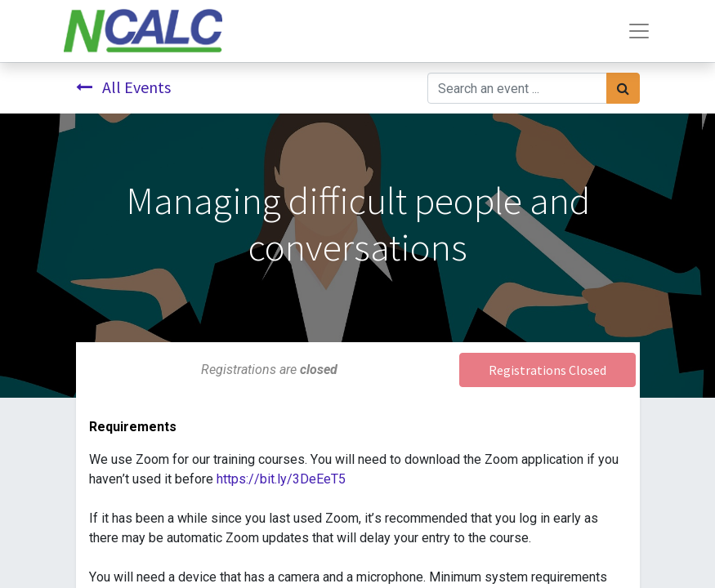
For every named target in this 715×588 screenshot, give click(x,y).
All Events (123, 87)
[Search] (623, 88)
